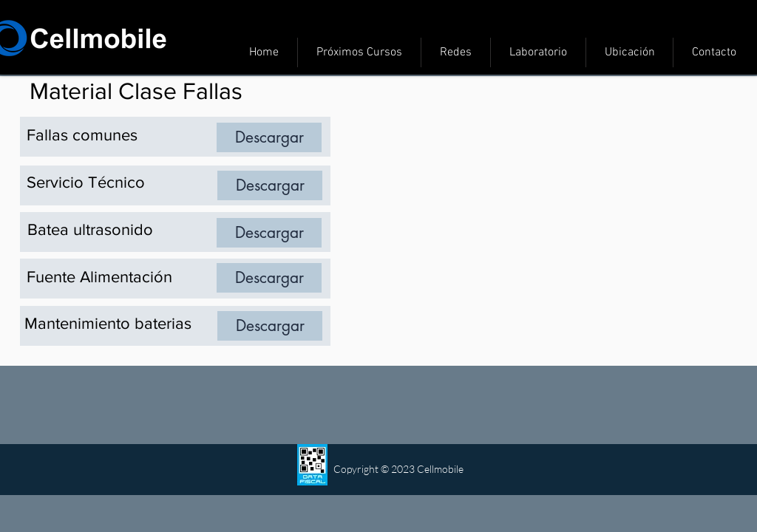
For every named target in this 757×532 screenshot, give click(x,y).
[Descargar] (269, 137)
